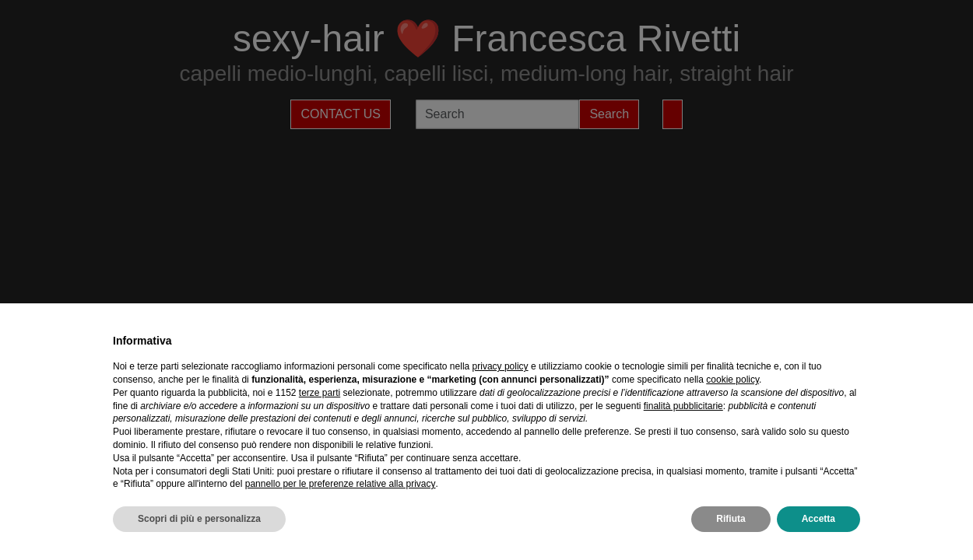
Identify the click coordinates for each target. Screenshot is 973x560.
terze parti (320, 393)
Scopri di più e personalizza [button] (199, 519)
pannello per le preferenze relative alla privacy (341, 484)
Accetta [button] (818, 519)
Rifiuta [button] (731, 519)
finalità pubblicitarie (683, 406)
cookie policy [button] (732, 380)
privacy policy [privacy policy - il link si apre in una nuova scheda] (501, 366)
